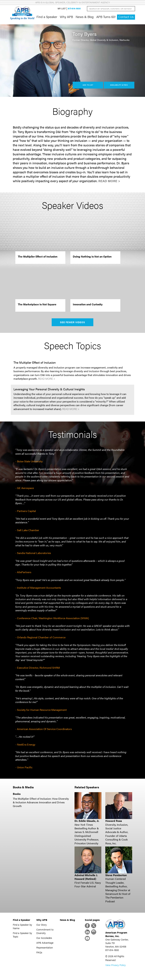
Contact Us (126, 17)
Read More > (109, 181)
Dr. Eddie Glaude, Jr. (87, 821)
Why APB (66, 17)
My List (62, 9)
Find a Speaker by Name (22, 926)
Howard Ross (114, 821)
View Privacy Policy (115, 965)
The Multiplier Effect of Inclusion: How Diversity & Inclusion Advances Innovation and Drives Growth (41, 802)
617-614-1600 (74, 9)
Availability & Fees (119, 85)
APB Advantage (45, 943)
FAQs (39, 952)
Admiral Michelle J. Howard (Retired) (86, 877)
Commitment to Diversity (45, 931)
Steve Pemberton (116, 875)
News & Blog (85, 17)
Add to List (88, 85)
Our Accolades (44, 938)
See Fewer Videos (73, 322)
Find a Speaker (47, 17)
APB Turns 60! (106, 17)
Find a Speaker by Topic (22, 935)
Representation (45, 947)
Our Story (41, 925)
